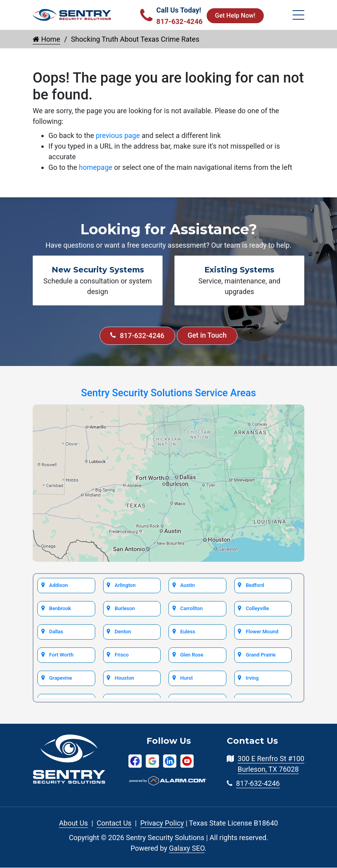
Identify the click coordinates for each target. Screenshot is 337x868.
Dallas (56, 632)
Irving (252, 678)
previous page (118, 135)
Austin (187, 585)
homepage (95, 167)
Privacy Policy (162, 823)
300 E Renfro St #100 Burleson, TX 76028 (271, 764)
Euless (188, 632)
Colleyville (257, 608)
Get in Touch (207, 336)
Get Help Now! (235, 16)
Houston (124, 678)
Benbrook (60, 608)
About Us (73, 823)
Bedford (255, 585)
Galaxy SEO (187, 849)
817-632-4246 (137, 336)
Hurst (186, 678)
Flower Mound (262, 632)
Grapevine (60, 678)
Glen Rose (192, 655)
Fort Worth (61, 655)
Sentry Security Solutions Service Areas (168, 393)
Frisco (122, 655)
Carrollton (191, 608)
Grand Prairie (261, 655)
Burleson (125, 608)
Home (46, 39)
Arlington (125, 585)
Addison (58, 585)
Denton (123, 632)
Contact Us (114, 823)
